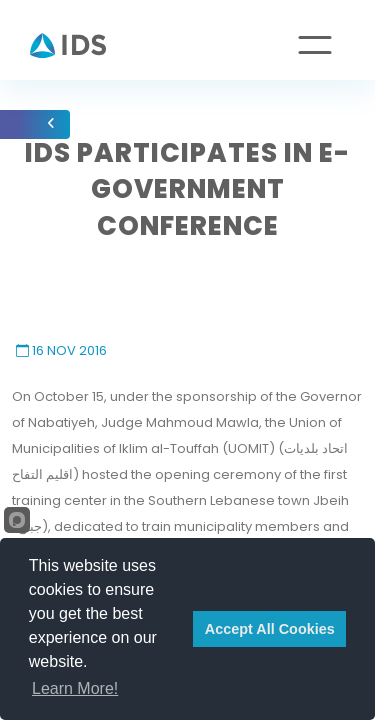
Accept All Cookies (270, 629)
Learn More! (75, 688)
